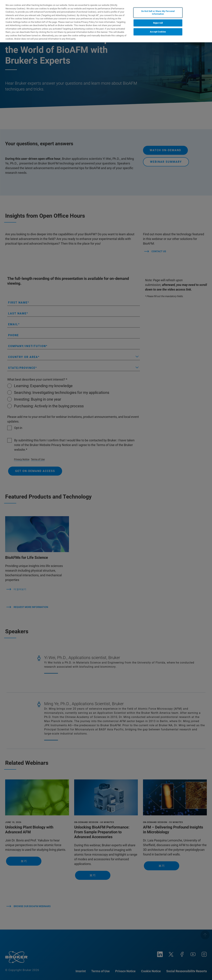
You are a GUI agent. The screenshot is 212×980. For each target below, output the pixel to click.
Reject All (158, 23)
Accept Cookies (158, 32)
